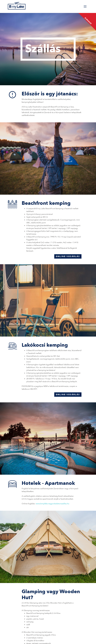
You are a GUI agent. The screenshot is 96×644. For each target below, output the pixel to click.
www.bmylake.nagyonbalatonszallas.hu (52, 504)
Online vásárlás (68, 256)
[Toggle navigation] (85, 6)
